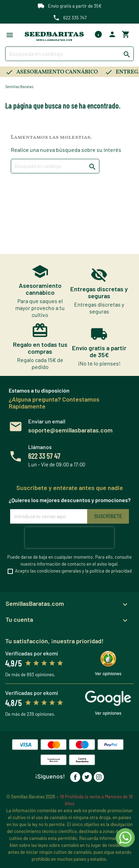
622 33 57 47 (44, 456)
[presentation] (69, 538)
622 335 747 (75, 18)
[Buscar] (69, 54)
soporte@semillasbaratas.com (70, 430)
